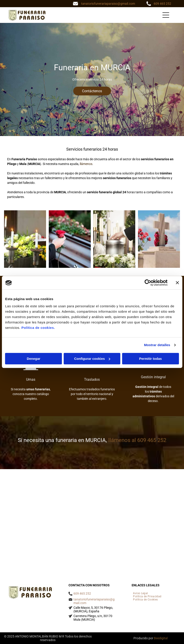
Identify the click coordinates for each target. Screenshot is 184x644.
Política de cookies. (38, 328)
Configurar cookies (92, 359)
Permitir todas (150, 359)
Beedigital (161, 638)
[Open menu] (166, 15)
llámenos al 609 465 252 (137, 440)
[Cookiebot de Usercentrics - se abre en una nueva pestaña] (148, 283)
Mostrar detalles (157, 345)
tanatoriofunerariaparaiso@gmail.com (108, 4)
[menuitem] (140, 593)
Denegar (33, 359)
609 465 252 (162, 4)
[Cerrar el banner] (177, 283)
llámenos (86, 164)
